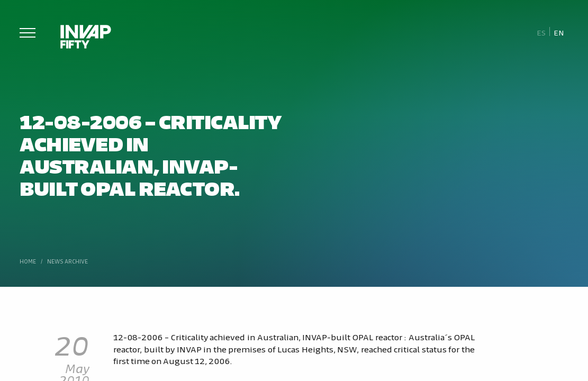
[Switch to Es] (541, 32)
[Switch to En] (559, 32)
